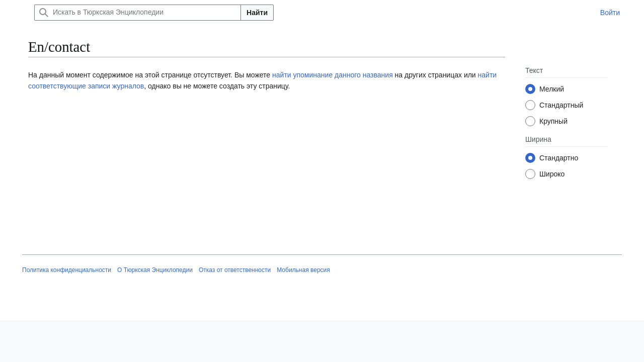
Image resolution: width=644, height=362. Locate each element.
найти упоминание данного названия (333, 75)
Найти (257, 13)
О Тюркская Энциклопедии (155, 270)
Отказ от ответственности (235, 270)
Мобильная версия (303, 270)
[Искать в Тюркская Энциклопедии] (138, 13)
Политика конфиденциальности (67, 270)
